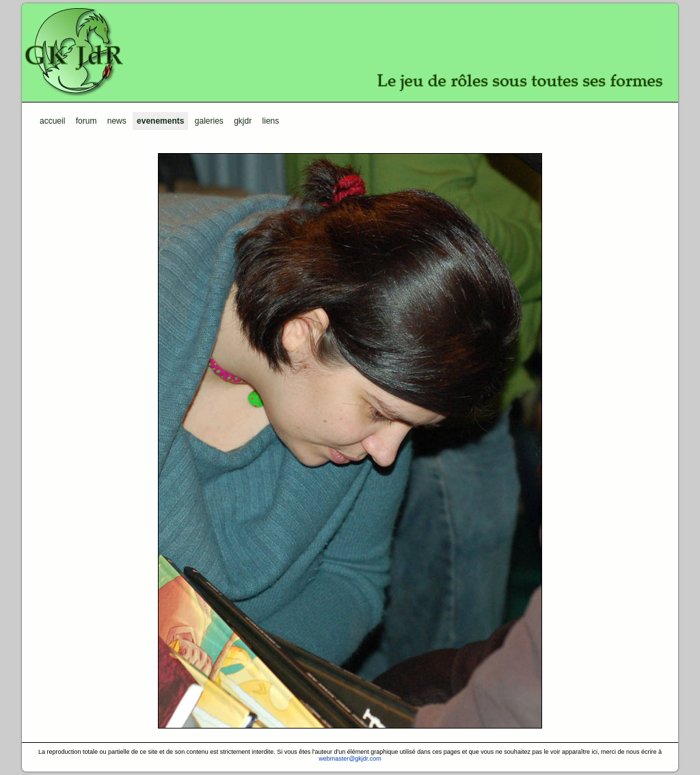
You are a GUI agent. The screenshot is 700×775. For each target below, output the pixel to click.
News (117, 121)
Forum (86, 121)
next (446, 441)
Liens (271, 121)
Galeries (209, 121)
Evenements (160, 121)
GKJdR (350, 51)
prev (254, 441)
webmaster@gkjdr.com (350, 759)
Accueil (52, 121)
